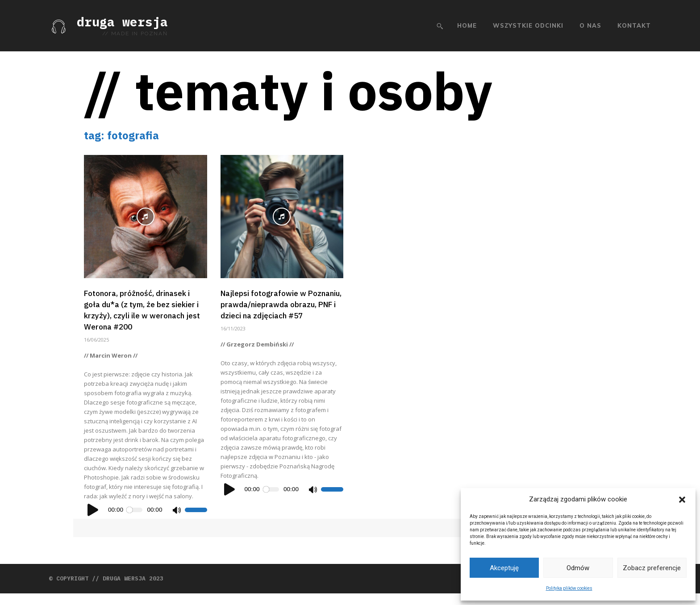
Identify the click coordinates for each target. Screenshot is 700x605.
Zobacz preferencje (652, 568)
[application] (146, 521)
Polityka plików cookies (569, 588)
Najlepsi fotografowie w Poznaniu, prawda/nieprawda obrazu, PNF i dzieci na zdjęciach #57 (281, 315)
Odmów (578, 568)
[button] (682, 500)
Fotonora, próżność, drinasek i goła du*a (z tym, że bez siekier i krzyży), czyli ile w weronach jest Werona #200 (144, 315)
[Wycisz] (176, 521)
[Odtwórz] (93, 521)
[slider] (135, 521)
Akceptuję (504, 568)
